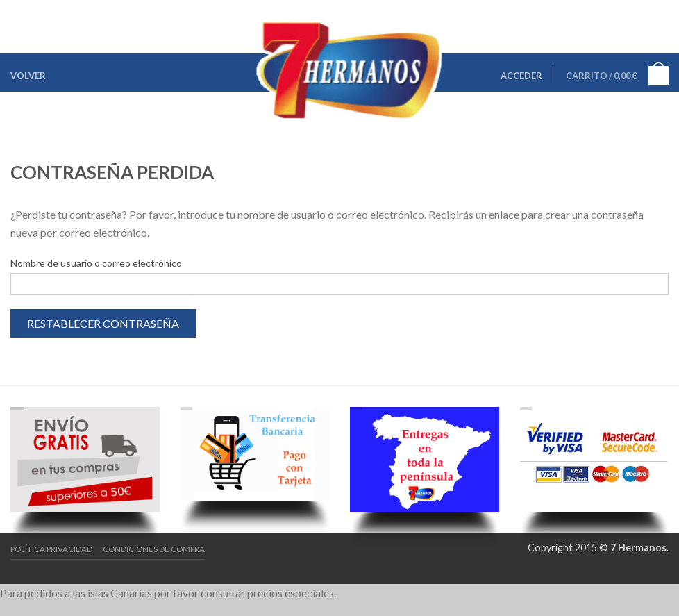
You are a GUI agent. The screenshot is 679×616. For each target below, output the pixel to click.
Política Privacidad (51, 549)
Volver (28, 76)
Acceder (521, 76)
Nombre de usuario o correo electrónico (96, 263)
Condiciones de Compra (154, 549)
